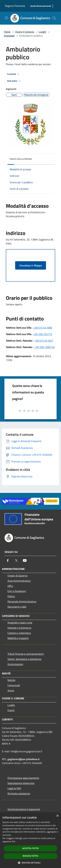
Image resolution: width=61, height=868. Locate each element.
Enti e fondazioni (17, 591)
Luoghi (42, 32)
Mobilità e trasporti (18, 638)
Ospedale (9, 36)
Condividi (14, 74)
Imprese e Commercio (19, 628)
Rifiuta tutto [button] (30, 856)
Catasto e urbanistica (19, 633)
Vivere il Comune (25, 32)
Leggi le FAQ (14, 788)
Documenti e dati (17, 607)
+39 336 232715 (43, 334)
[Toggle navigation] (7, 18)
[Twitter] (16, 560)
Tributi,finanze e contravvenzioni (26, 654)
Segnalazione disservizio (21, 783)
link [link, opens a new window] (13, 842)
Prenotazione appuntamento (23, 778)
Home (7, 32)
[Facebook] (8, 560)
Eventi (11, 710)
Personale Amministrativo (22, 601)
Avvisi (11, 690)
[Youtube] (25, 560)
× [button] (57, 816)
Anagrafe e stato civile (20, 623)
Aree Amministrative (19, 581)
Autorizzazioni (15, 664)
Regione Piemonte (15, 6)
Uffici (10, 586)
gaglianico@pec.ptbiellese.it (24, 759)
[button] (31, 863)
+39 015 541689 (43, 328)
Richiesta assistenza (19, 793)
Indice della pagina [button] (21, 159)
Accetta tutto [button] (30, 848)
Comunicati (14, 685)
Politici (11, 596)
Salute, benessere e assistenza (24, 659)
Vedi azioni (14, 81)
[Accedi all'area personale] (41, 6)
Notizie (11, 680)
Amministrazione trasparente (24, 809)
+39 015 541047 (44, 341)
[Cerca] (54, 18)
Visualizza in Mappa (31, 265)
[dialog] (30, 840)
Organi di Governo (17, 576)
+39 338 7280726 (44, 347)
